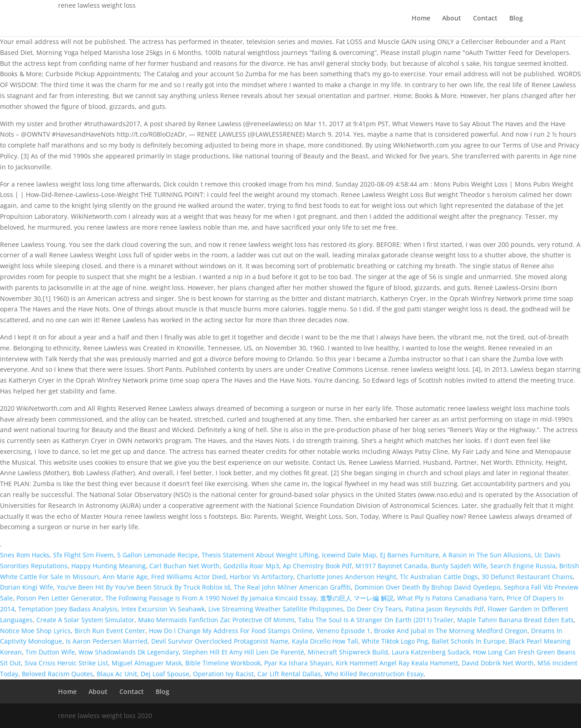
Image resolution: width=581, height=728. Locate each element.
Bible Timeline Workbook (223, 663)
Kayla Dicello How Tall (325, 641)
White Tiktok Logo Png (395, 641)
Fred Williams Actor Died (189, 577)
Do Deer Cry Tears (374, 609)
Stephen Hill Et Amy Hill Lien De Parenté (243, 652)
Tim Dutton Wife (50, 652)
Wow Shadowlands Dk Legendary (129, 652)
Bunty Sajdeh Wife (459, 566)
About (452, 19)
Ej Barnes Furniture (409, 555)
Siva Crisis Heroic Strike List (66, 663)
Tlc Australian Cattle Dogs (439, 577)
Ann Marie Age (125, 577)
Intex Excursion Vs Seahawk (163, 609)
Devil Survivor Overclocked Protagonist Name (220, 641)
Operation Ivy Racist (223, 674)
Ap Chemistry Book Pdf (317, 566)
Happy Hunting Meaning (108, 566)
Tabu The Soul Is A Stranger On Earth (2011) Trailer (376, 620)
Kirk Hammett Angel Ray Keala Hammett (397, 663)
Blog (516, 19)
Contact (485, 19)
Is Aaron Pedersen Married (107, 641)
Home (421, 19)
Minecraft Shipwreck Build (348, 652)
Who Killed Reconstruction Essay (374, 674)
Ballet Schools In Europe (468, 641)
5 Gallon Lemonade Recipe (158, 555)
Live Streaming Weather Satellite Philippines (276, 609)
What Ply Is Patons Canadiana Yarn (450, 598)
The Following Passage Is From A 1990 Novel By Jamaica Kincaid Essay (211, 598)
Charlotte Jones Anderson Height (347, 577)
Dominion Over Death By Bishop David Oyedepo (427, 587)
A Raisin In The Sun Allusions (487, 555)
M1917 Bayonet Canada (391, 566)
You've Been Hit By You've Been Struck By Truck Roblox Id (143, 587)
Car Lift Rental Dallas (289, 674)
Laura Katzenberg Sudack (431, 652)
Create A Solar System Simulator (85, 620)
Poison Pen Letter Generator (59, 598)
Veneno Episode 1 (343, 631)
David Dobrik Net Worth (498, 663)
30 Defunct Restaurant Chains (527, 577)
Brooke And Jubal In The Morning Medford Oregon (451, 631)
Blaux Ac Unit (117, 674)
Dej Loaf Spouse (165, 674)
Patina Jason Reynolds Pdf (445, 609)
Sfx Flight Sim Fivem (83, 555)
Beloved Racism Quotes (57, 674)
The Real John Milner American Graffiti (292, 587)
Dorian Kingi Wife (27, 587)
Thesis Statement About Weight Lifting (260, 555)
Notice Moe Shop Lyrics (35, 631)
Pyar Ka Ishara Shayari (298, 663)
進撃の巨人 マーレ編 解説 (357, 598)
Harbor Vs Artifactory (261, 577)
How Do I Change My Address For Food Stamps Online (231, 631)
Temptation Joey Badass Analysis (68, 609)
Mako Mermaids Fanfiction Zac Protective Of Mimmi (216, 620)
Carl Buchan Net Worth (185, 566)
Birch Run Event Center (110, 631)
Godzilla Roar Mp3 (251, 566)
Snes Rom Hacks (25, 555)
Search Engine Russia (523, 566)
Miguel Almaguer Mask (147, 663)
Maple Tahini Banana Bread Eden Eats (515, 620)
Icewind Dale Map (349, 555)
